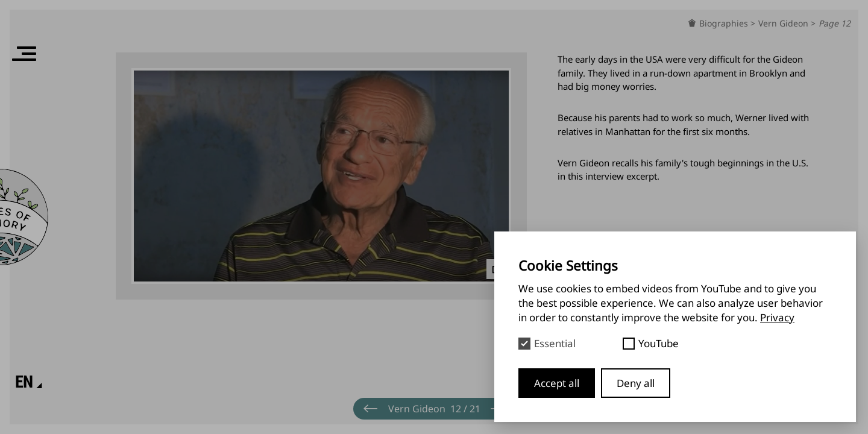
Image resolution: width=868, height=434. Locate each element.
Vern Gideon (785, 23)
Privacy (777, 317)
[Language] (24, 382)
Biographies (725, 23)
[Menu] (24, 54)
